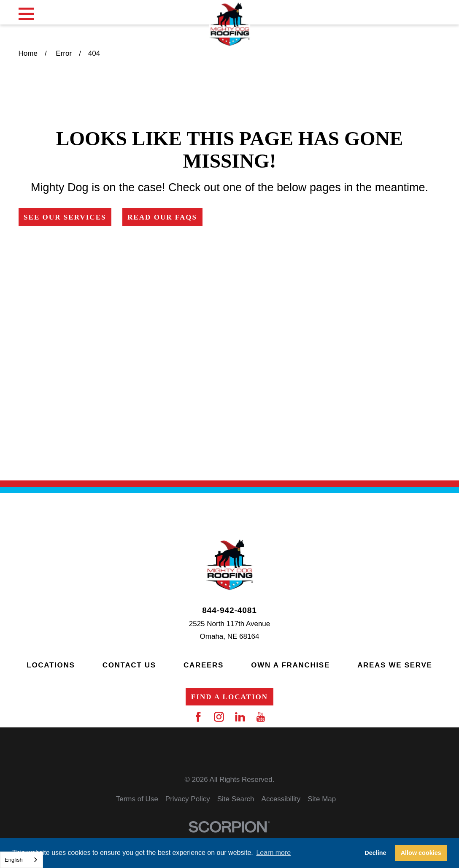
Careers (204, 665)
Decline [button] (375, 853)
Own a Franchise (290, 665)
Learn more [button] (273, 853)
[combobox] (22, 860)
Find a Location (229, 697)
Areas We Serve (395, 665)
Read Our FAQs (162, 217)
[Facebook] (198, 717)
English (14, 860)
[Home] (229, 24)
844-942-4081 (229, 610)
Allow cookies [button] (421, 853)
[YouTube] (261, 717)
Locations (51, 665)
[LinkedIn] (240, 717)
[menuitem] (137, 799)
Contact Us (129, 665)
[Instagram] (219, 717)
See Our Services (65, 217)
